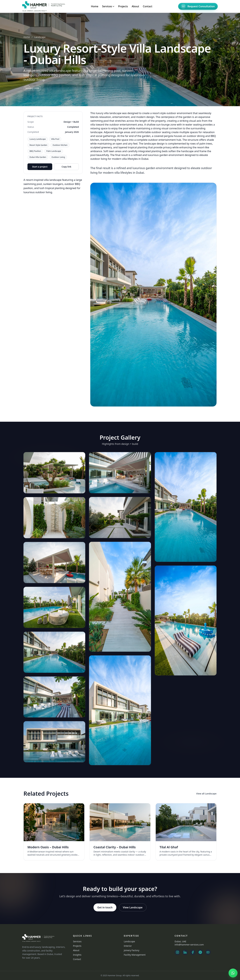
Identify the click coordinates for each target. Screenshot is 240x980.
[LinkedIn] (185, 952)
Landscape (40, 37)
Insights (77, 955)
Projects (123, 6)
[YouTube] (208, 952)
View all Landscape (206, 794)
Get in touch (105, 907)
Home (95, 6)
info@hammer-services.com (189, 945)
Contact (148, 6)
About (135, 6)
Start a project (40, 167)
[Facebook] (193, 952)
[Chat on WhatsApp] (233, 973)
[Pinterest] (200, 952)
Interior (128, 946)
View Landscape (133, 907)
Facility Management (135, 955)
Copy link (66, 167)
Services (77, 941)
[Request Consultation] (198, 6)
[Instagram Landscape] (177, 952)
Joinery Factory (132, 950)
